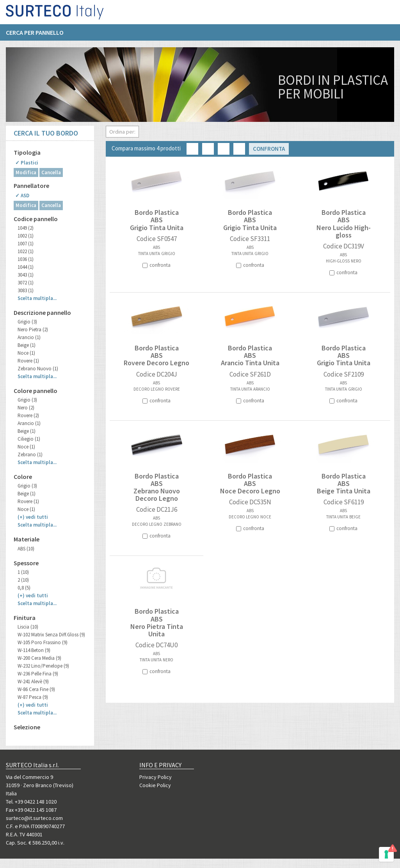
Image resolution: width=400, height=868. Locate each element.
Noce (26, 353)
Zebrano (30, 455)
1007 (26, 244)
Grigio (27, 322)
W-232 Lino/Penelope (43, 666)
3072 (26, 283)
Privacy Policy (156, 777)
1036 (26, 259)
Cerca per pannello (35, 36)
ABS (26, 549)
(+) (33, 517)
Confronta (269, 149)
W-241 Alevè (33, 681)
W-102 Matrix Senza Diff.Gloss (51, 635)
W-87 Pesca (33, 697)
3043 (26, 275)
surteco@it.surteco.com (34, 818)
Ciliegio (29, 439)
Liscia (28, 627)
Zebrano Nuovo (38, 369)
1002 (26, 236)
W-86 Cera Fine (36, 689)
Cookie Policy (155, 785)
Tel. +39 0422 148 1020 (31, 802)
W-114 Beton (34, 650)
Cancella (51, 172)
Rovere (28, 361)
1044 (26, 267)
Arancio (29, 337)
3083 (26, 290)
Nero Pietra (33, 330)
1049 (26, 228)
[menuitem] (39, 36)
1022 (26, 251)
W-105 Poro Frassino (43, 642)
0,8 (24, 588)
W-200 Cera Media (39, 658)
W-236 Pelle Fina (38, 674)
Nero (26, 408)
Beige (27, 345)
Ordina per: (122, 132)
